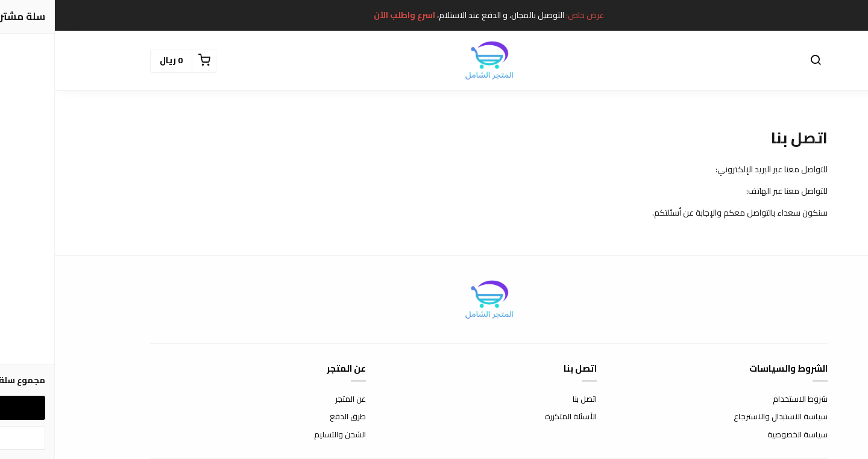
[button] (761, 61)
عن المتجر (296, 399)
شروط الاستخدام (745, 399)
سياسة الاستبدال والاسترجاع (726, 417)
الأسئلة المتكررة (516, 417)
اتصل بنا (530, 399)
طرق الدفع (293, 417)
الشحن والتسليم (285, 435)
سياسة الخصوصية (743, 435)
